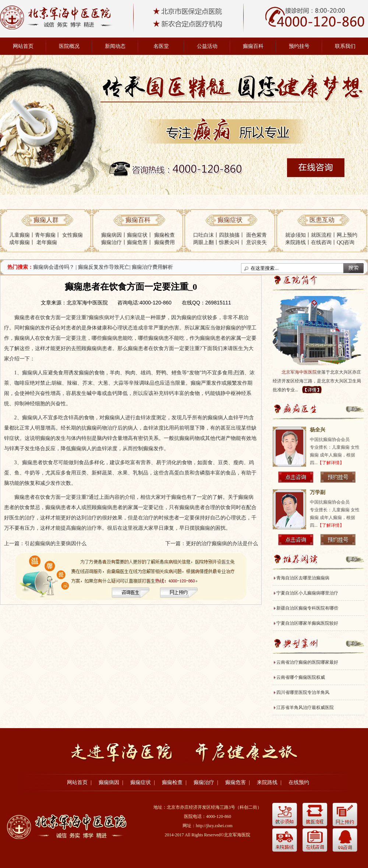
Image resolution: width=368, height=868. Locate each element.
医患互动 (322, 220)
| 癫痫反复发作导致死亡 (103, 267)
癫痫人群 (46, 220)
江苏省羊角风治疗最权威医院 (305, 708)
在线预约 (299, 782)
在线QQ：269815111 (206, 303)
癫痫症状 (137, 235)
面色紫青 (256, 235)
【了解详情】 (331, 463)
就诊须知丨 (298, 235)
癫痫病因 (112, 235)
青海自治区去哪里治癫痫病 (303, 578)
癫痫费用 (164, 242)
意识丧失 (256, 242)
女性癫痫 (72, 235)
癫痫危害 (137, 242)
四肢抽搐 (229, 235)
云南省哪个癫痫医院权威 (301, 677)
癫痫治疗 (112, 242)
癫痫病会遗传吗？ (54, 267)
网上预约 (347, 235)
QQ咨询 (346, 242)
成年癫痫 (20, 242)
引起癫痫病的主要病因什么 (56, 544)
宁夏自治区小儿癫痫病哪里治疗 (307, 593)
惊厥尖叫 (229, 242)
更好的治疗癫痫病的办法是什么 (222, 544)
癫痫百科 (253, 46)
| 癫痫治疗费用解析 (151, 267)
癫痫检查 (164, 235)
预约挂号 (299, 46)
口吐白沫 (204, 235)
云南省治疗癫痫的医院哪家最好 (307, 662)
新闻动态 (115, 46)
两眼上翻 (204, 242)
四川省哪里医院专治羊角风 (303, 692)
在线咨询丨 (324, 242)
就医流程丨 (324, 235)
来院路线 (267, 782)
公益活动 (207, 46)
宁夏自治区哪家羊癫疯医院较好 (307, 623)
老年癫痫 (47, 242)
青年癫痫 (45, 235)
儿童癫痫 (20, 235)
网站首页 (23, 46)
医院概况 (69, 46)
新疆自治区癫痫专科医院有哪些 (307, 608)
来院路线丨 (298, 242)
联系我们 (345, 46)
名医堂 (161, 46)
